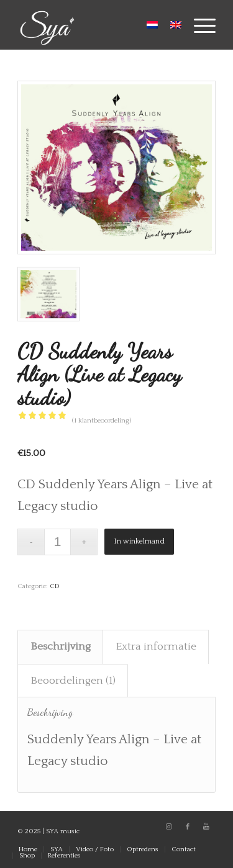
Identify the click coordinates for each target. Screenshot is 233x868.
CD (55, 586)
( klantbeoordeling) (102, 421)
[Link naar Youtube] (206, 827)
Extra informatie (156, 647)
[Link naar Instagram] (169, 827)
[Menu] (199, 25)
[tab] (60, 647)
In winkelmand (139, 541)
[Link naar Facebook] (188, 827)
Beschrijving (61, 647)
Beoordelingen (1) (73, 681)
